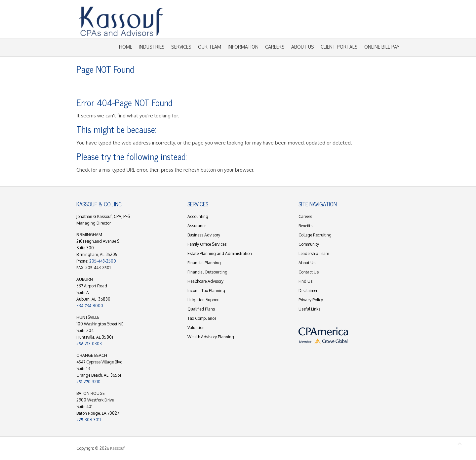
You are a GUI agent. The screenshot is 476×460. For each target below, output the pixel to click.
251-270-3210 (88, 382)
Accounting (198, 216)
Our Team (210, 47)
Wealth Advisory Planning (211, 337)
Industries (152, 47)
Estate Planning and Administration (220, 253)
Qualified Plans (201, 309)
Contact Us (309, 272)
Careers (275, 47)
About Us (303, 47)
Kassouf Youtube (353, 24)
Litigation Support (204, 300)
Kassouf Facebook (343, 24)
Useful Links (309, 309)
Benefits (305, 226)
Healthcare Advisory (205, 281)
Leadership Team (314, 253)
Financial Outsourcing (207, 272)
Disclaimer (308, 291)
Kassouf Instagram (383, 24)
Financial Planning (204, 263)
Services (181, 47)
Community (309, 244)
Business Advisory (204, 235)
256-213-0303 (89, 344)
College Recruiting (315, 235)
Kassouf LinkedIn (363, 24)
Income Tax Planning (206, 291)
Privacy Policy (311, 300)
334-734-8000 (90, 306)
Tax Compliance (202, 318)
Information (243, 47)
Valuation (196, 328)
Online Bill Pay (382, 47)
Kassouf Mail (373, 24)
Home (126, 47)
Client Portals (339, 47)
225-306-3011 (89, 420)
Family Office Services (207, 244)
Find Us (305, 281)
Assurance (197, 226)
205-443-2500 (103, 261)
